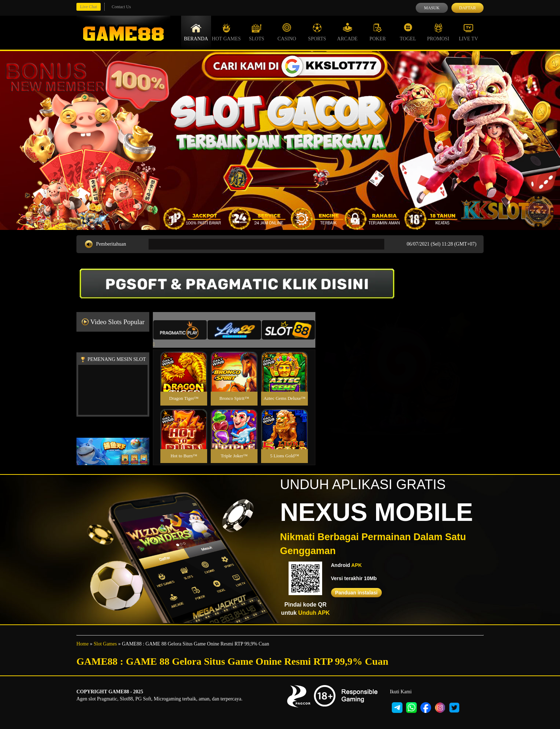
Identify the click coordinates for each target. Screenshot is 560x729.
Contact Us (121, 7)
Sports (317, 32)
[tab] (180, 330)
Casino (287, 32)
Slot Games (105, 644)
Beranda (196, 32)
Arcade (347, 32)
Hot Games (226, 32)
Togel (408, 32)
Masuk (432, 8)
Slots (257, 32)
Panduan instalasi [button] (356, 593)
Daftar (467, 8)
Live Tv (469, 32)
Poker (377, 32)
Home (82, 644)
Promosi (438, 32)
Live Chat (89, 7)
